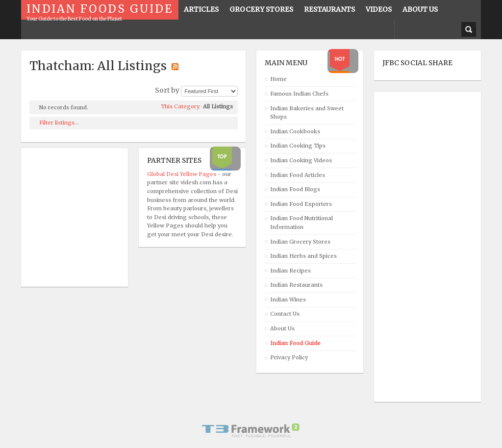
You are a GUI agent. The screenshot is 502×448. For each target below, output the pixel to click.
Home (278, 79)
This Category (180, 106)
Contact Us (285, 314)
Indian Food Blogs (295, 189)
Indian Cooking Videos (301, 160)
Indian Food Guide (295, 343)
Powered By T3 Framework (251, 430)
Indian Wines (288, 299)
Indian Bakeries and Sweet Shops (307, 113)
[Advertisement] (422, 247)
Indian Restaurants (296, 285)
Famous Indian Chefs (299, 94)
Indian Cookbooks (295, 131)
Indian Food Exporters (301, 204)
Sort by (167, 90)
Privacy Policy (289, 357)
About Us (282, 328)
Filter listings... (59, 123)
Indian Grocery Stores (300, 242)
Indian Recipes (290, 271)
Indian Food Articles (298, 175)
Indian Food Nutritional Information (301, 223)
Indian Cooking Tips (298, 146)
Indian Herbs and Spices (303, 256)
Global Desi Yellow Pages (182, 174)
